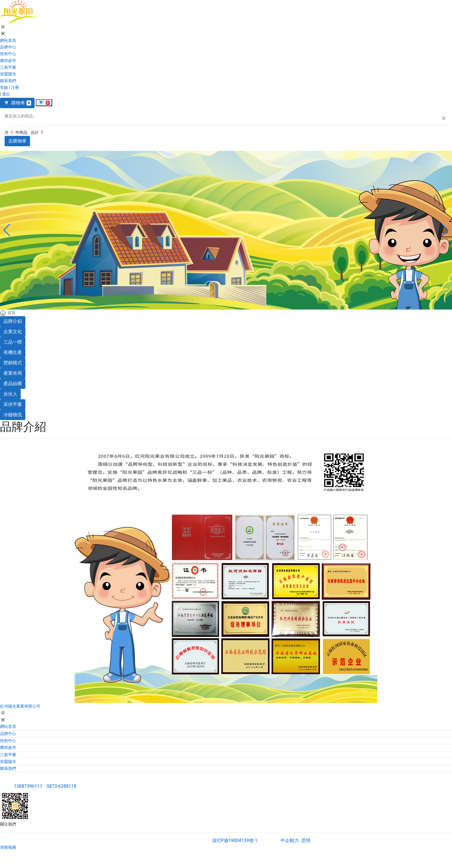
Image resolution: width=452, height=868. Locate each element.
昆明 (306, 840)
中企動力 (290, 840)
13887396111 (28, 786)
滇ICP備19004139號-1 (235, 840)
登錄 (4, 87)
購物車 (17, 103)
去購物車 (17, 141)
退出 (6, 94)
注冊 (15, 87)
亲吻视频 (8, 847)
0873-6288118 (61, 786)
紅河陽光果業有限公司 (20, 706)
